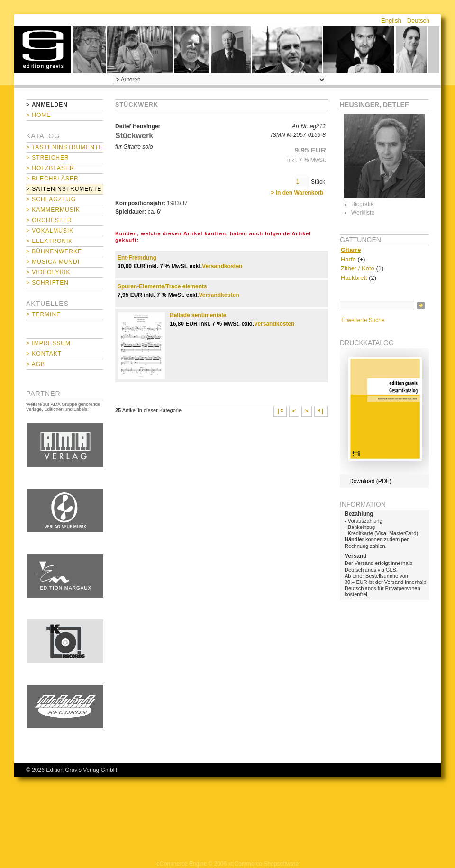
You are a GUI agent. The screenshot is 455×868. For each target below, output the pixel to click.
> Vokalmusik (50, 231)
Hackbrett (354, 278)
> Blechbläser (52, 179)
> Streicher (48, 158)
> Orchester (49, 220)
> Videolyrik (48, 272)
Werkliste (363, 213)
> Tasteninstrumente (64, 147)
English (391, 21)
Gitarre (351, 250)
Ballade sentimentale (198, 315)
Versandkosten (222, 266)
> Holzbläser (50, 168)
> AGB (36, 364)
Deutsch (419, 21)
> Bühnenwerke (54, 251)
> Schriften (47, 283)
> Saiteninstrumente (64, 189)
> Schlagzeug (51, 199)
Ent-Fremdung (137, 258)
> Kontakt (44, 354)
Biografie (362, 204)
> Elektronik (49, 241)
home (43, 50)
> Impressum (48, 343)
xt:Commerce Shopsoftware (264, 864)
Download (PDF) (370, 481)
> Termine (43, 314)
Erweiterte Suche (363, 320)
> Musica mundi (53, 262)
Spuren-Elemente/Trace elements (162, 286)
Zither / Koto (358, 268)
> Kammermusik (53, 210)
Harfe (348, 259)
